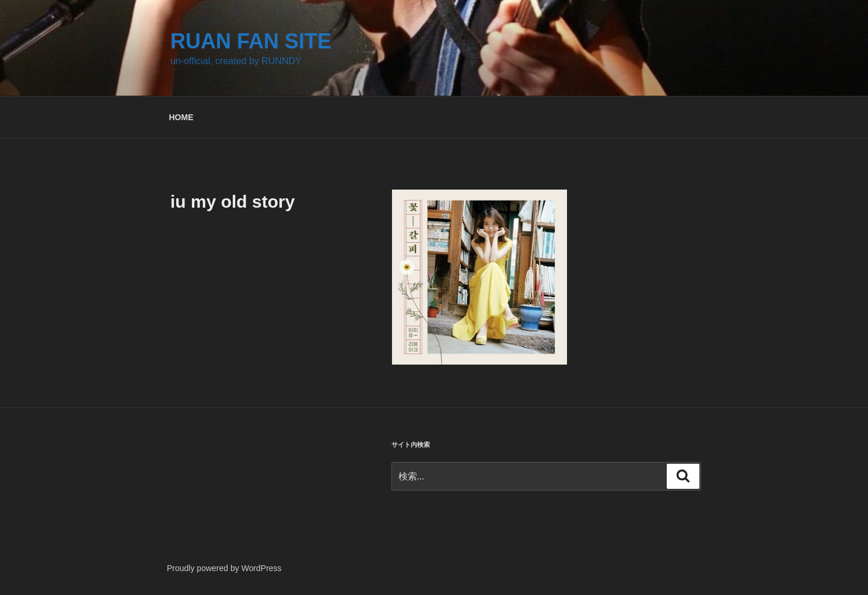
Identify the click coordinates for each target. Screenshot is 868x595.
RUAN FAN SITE (251, 41)
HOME (181, 117)
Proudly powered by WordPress (224, 568)
